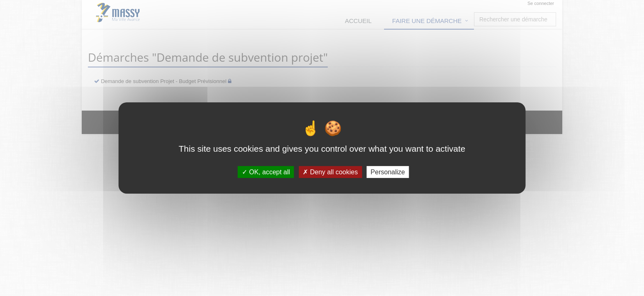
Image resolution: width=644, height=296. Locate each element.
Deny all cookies (330, 172)
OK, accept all (266, 172)
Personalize (388, 172)
